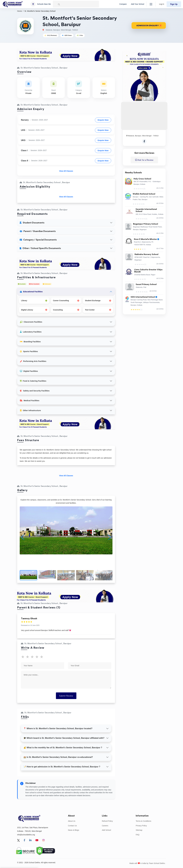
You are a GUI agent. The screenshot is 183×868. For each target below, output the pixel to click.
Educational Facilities (31, 292)
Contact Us (72, 826)
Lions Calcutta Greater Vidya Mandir (148, 271)
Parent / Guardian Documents (38, 231)
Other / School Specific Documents (40, 248)
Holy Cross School (142, 179)
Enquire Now (103, 120)
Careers (105, 826)
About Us (72, 821)
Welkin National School (144, 194)
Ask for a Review (144, 160)
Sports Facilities (29, 351)
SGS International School (144, 297)
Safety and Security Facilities (35, 391)
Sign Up (174, 4)
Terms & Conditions (143, 821)
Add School (106, 830)
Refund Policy (107, 821)
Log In (162, 4)
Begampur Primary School (146, 224)
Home (20, 11)
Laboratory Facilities (31, 332)
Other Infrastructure (30, 410)
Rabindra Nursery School (146, 254)
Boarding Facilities (30, 342)
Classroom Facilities (31, 322)
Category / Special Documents (38, 240)
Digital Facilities (29, 371)
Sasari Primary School (146, 284)
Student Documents (32, 223)
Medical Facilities (30, 400)
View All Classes (66, 171)
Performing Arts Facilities (33, 361)
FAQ (138, 835)
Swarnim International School (146, 210)
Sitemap (139, 830)
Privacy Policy (141, 826)
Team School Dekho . (157, 863)
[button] (109, 537)
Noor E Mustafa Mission (147, 239)
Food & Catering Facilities (33, 381)
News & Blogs (74, 830)
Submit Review (66, 696)
